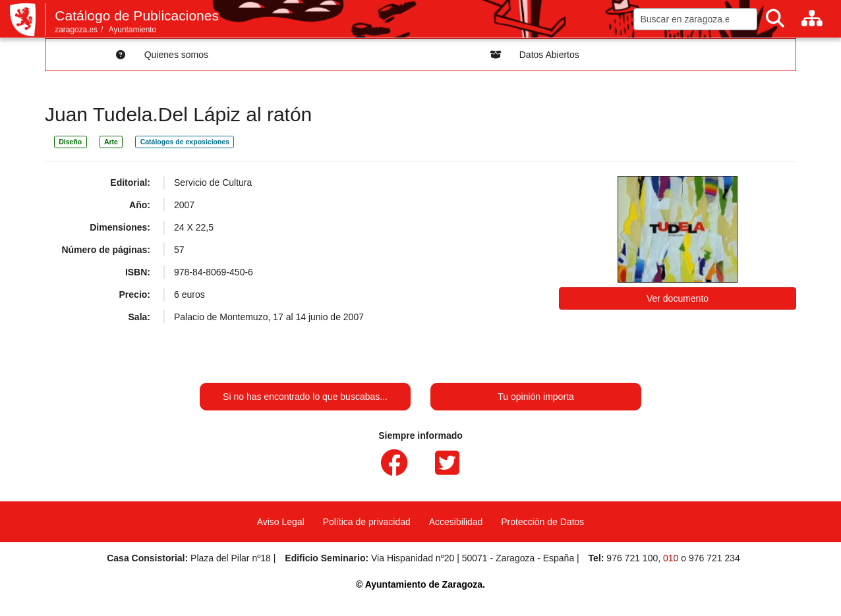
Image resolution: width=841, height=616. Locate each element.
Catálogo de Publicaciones (137, 15)
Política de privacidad (367, 522)
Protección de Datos (542, 522)
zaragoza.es (76, 30)
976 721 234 (714, 558)
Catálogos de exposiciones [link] (185, 142)
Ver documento (678, 298)
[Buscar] (775, 19)
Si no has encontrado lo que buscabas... (305, 397)
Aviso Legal (281, 522)
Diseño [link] (70, 142)
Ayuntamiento (133, 30)
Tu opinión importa (536, 397)
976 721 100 (632, 558)
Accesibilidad (456, 522)
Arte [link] (111, 142)
